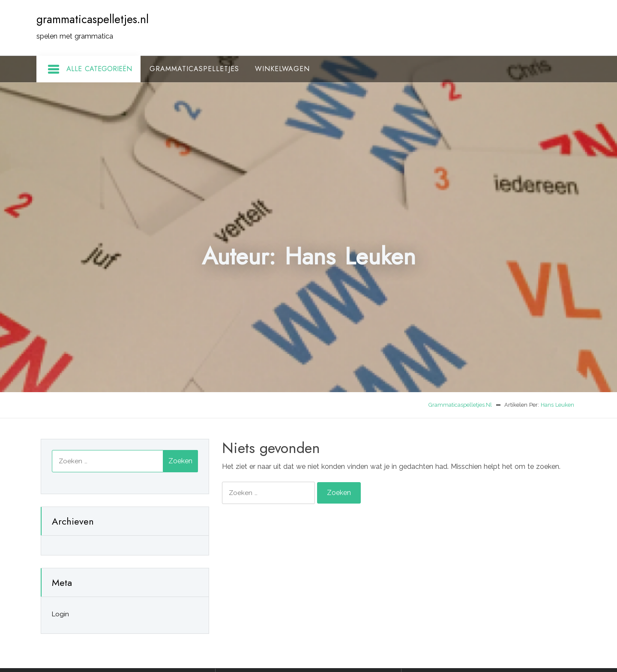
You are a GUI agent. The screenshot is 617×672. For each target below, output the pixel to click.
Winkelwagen (282, 69)
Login (60, 614)
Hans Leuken (557, 405)
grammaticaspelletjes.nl (93, 19)
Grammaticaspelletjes (194, 69)
